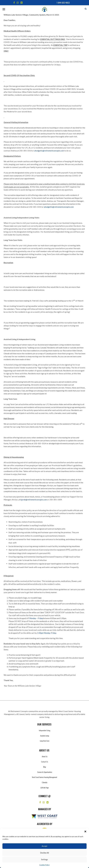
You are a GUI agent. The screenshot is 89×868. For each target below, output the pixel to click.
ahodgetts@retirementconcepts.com (49, 151)
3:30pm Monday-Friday (47, 633)
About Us (45, 756)
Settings (44, 859)
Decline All (44, 853)
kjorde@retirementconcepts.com (34, 500)
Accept (44, 846)
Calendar (45, 782)
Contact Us (44, 762)
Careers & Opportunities (45, 772)
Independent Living (44, 730)
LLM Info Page (45, 788)
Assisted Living (44, 736)
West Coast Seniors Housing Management (44, 777)
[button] (85, 831)
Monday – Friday (36, 618)
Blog (45, 767)
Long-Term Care (45, 741)
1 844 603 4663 (63, 3)
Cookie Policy (44, 865)
